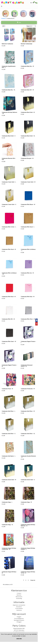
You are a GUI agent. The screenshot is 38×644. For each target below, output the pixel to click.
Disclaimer (19, 607)
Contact (19, 593)
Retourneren (19, 597)
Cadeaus (3, 18)
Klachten (19, 595)
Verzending (19, 598)
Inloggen (19, 617)
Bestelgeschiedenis (19, 620)
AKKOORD (19, 639)
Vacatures (19, 610)
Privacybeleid (19, 608)
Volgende (33, 580)
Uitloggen (19, 622)
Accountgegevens (19, 618)
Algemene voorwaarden (19, 605)
